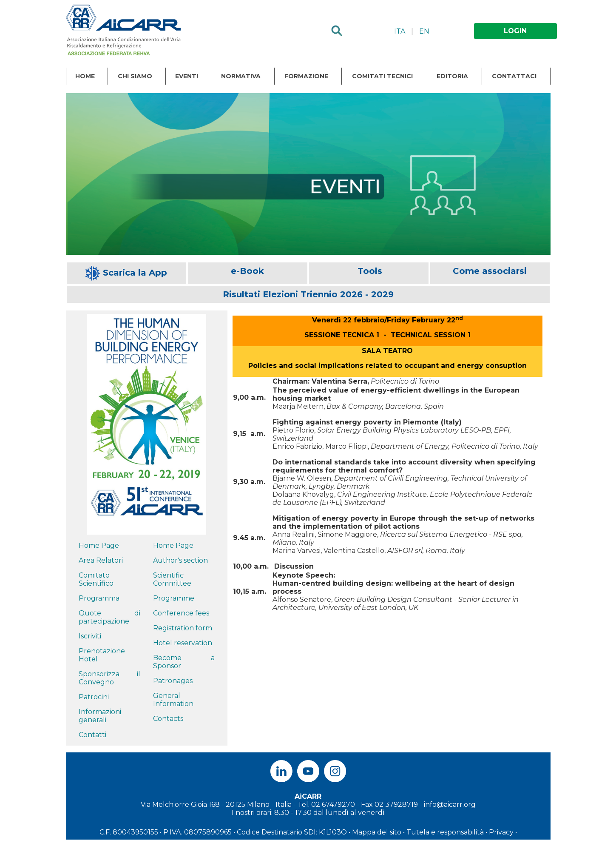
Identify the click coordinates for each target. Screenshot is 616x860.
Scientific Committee (172, 579)
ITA (400, 31)
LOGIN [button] (515, 31)
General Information (173, 700)
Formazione (306, 76)
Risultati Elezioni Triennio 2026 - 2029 (308, 294)
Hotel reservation (183, 643)
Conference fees (181, 613)
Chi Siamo (135, 76)
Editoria (452, 76)
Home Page (99, 545)
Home (85, 76)
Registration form (183, 628)
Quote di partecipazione (109, 617)
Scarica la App (135, 273)
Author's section (180, 560)
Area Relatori (101, 560)
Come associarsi (490, 271)
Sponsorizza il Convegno (109, 678)
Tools (370, 271)
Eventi (187, 76)
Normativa (241, 76)
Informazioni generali (100, 716)
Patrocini (94, 697)
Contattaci (514, 76)
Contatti (92, 735)
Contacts (168, 719)
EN (424, 31)
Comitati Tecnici (382, 76)
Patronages (173, 681)
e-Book (247, 271)
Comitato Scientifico (96, 579)
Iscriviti (90, 636)
